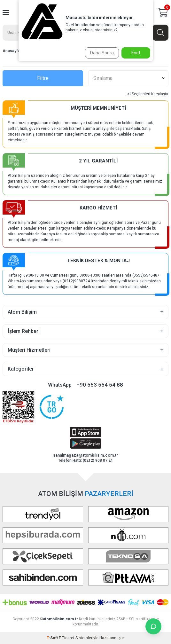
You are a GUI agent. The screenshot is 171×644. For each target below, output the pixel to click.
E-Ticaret (67, 638)
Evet (136, 53)
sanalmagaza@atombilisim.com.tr (85, 455)
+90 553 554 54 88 (100, 385)
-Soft (53, 638)
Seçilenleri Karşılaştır (148, 94)
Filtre (43, 78)
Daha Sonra (102, 53)
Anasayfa (11, 51)
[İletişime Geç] (153, 626)
